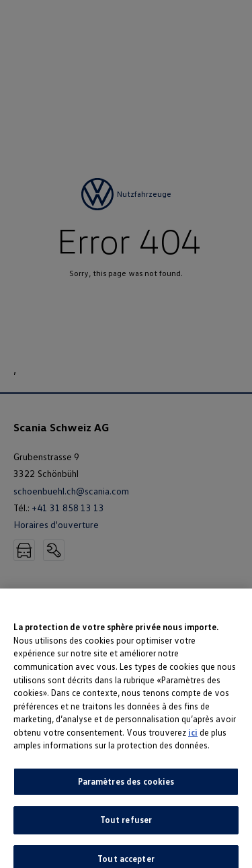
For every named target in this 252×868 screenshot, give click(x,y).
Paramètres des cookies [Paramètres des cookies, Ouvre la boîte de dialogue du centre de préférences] (126, 787)
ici (193, 738)
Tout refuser (126, 826)
